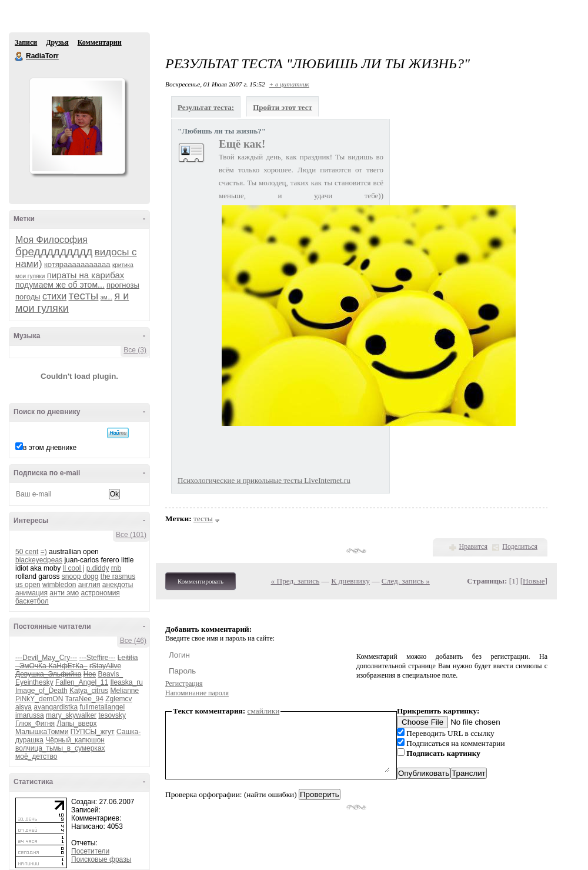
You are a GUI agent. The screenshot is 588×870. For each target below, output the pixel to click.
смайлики (264, 711)
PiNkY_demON (39, 699)
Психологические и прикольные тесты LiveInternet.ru (264, 480)
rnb (116, 568)
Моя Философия (51, 240)
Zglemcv (118, 699)
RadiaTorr (19, 56)
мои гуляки (30, 276)
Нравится (473, 546)
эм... (106, 297)
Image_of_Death (41, 691)
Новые (534, 581)
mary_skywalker (71, 715)
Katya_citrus (89, 691)
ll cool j (74, 568)
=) (44, 552)
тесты (84, 296)
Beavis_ (110, 674)
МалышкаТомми (42, 732)
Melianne (124, 691)
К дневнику (350, 581)
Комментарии (100, 42)
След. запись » (406, 581)
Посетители (90, 851)
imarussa (30, 715)
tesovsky (112, 715)
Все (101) (131, 535)
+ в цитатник (289, 84)
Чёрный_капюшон (75, 740)
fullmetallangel (102, 707)
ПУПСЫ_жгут (93, 732)
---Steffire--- (98, 658)
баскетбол (32, 601)
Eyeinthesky (34, 682)
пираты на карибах (86, 275)
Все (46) (133, 641)
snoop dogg (80, 576)
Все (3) (135, 350)
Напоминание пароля (197, 693)
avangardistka (56, 707)
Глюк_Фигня (35, 724)
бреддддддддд (54, 251)
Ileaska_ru (126, 682)
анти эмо (64, 593)
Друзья (57, 42)
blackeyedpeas (39, 560)
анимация (31, 593)
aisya (24, 707)
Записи (26, 42)
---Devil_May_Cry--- (46, 658)
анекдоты (118, 585)
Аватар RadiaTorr (77, 126)
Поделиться (520, 546)
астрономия (101, 593)
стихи (54, 296)
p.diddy (98, 568)
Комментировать (201, 581)
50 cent (27, 552)
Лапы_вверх (76, 724)
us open (28, 585)
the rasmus (118, 576)
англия (89, 585)
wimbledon (59, 585)
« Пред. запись (295, 581)
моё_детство (36, 756)
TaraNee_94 (84, 699)
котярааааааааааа (77, 264)
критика (123, 265)
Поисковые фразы (101, 859)
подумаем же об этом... (60, 285)
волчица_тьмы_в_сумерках (60, 748)
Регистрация (184, 684)
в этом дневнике (50, 448)
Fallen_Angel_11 (82, 682)
